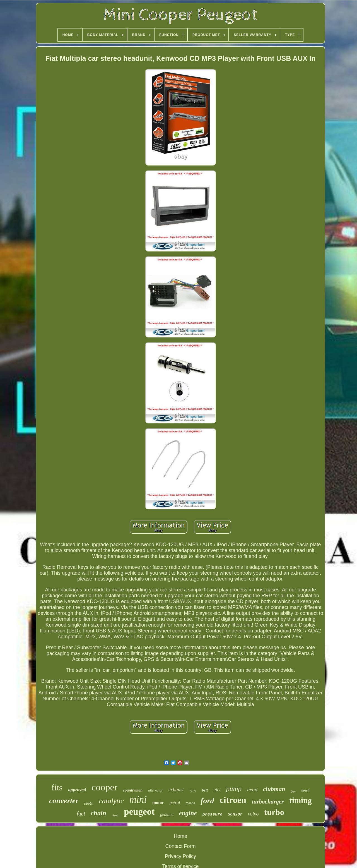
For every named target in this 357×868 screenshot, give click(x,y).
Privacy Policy (180, 856)
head (252, 789)
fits (57, 787)
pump (234, 789)
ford (207, 801)
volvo (253, 814)
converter (64, 801)
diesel (115, 815)
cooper (104, 787)
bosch (306, 790)
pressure (213, 815)
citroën (89, 804)
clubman (274, 789)
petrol (175, 803)
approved (77, 790)
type (293, 791)
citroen (233, 800)
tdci (217, 790)
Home (180, 836)
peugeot (139, 812)
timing (301, 800)
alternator (155, 790)
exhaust (176, 790)
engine (188, 813)
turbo (274, 812)
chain (98, 813)
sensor (235, 814)
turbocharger (268, 802)
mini (138, 799)
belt (205, 790)
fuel (81, 814)
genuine (167, 814)
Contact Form (180, 846)
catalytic (111, 801)
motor (158, 803)
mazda (190, 803)
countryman (133, 790)
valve (193, 790)
